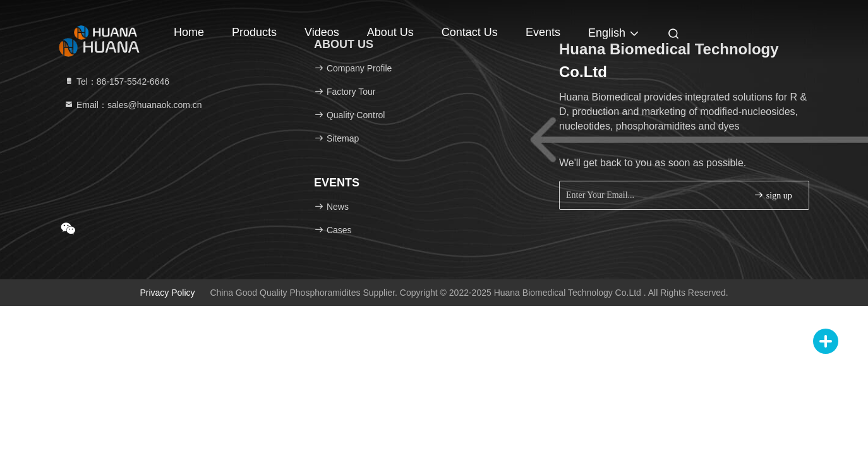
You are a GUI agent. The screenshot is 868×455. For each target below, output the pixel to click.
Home (189, 32)
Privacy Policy (167, 293)
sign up (773, 195)
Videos (322, 32)
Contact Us (470, 32)
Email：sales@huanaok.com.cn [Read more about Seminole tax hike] (133, 105)
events (543, 32)
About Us (390, 32)
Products (254, 32)
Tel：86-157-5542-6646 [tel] (117, 82)
